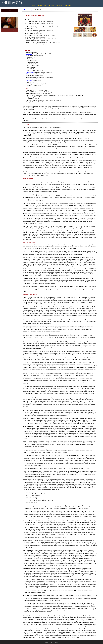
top (51, 642)
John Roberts (29, 81)
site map (56, 642)
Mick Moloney (28, 10)
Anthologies (68, 6)
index (47, 642)
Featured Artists (42, 6)
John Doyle (29, 54)
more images (85, 39)
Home (34, 6)
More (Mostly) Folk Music (55, 6)
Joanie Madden (30, 72)
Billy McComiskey (31, 74)
